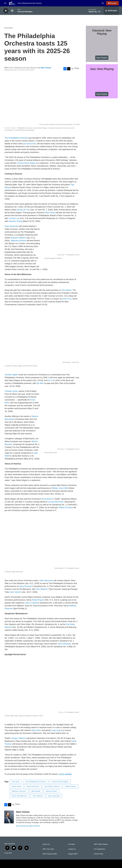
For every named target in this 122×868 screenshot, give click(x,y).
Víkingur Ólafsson (19, 738)
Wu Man (40, 383)
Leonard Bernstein (56, 502)
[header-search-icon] (103, 3)
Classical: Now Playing (102, 32)
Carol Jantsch (15, 592)
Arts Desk (8, 28)
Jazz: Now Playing (102, 69)
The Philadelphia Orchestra (16, 138)
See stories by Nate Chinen (28, 826)
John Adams (66, 290)
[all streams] (111, 11)
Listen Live (46, 844)
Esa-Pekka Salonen (52, 786)
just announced (29, 144)
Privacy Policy (99, 854)
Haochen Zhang (15, 221)
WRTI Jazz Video (48, 849)
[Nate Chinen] (9, 817)
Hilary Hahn (36, 730)
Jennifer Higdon (11, 375)
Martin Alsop (17, 786)
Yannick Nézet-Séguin (26, 163)
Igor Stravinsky (54, 796)
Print (77, 68)
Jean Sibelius (38, 796)
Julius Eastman (26, 586)
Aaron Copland (32, 603)
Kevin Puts (67, 299)
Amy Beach (47, 499)
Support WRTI (73, 854)
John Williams (42, 589)
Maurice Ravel (51, 791)
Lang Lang (56, 730)
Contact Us (72, 849)
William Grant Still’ (60, 488)
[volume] (12, 11)
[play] (6, 11)
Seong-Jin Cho (23, 210)
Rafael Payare (38, 600)
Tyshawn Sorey (11, 391)
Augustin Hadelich (18, 238)
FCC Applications (100, 849)
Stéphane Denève (18, 241)
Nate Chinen (46, 68)
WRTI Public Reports (101, 844)
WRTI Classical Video (50, 854)
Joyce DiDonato (64, 644)
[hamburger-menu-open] (5, 3)
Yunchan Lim (14, 218)
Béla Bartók (36, 791)
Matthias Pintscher (19, 791)
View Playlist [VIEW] (102, 58)
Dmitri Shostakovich (20, 796)
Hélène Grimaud (66, 508)
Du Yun (51, 380)
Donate (113, 3)
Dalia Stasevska (12, 226)
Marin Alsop (50, 213)
